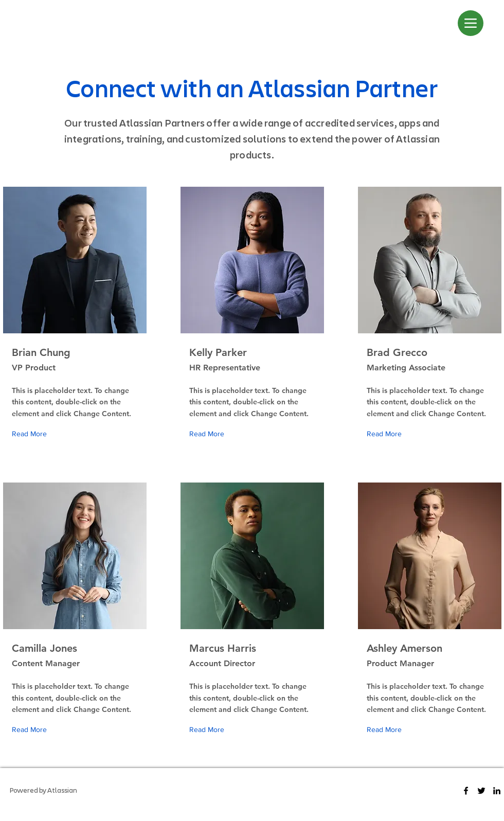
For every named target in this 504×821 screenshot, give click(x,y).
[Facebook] (466, 791)
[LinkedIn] (497, 791)
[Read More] (32, 434)
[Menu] (471, 23)
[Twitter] (481, 791)
